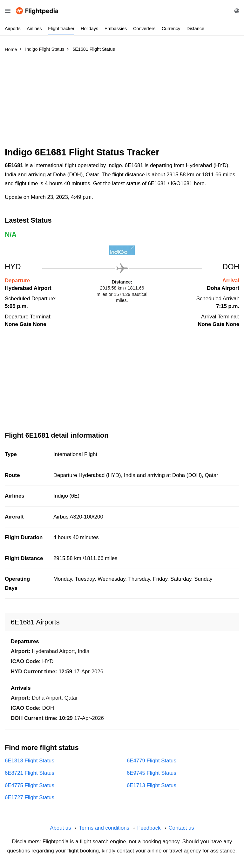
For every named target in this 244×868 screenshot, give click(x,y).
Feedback (149, 828)
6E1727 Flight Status (30, 797)
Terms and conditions (104, 828)
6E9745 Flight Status (152, 773)
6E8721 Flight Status (30, 773)
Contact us (181, 828)
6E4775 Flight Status (30, 785)
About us (60, 828)
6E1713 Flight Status (152, 785)
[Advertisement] (122, 102)
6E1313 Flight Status (30, 761)
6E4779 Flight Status (152, 761)
